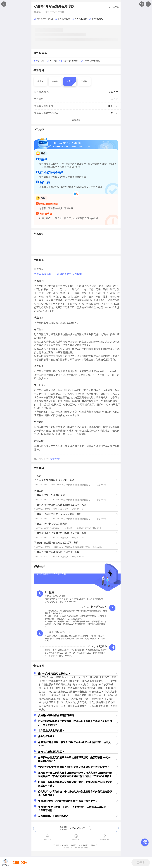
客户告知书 (65, 274)
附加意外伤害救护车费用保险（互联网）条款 (58, 514)
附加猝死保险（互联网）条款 (50, 495)
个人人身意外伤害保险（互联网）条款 (54, 480)
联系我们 (75, 845)
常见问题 (84, 845)
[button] (76, 674)
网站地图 (94, 845)
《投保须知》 (55, 459)
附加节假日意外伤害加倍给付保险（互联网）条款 (60, 533)
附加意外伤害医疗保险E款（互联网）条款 (56, 543)
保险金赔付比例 (50, 274)
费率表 (38, 274)
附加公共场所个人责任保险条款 (51, 524)
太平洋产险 (114, 7)
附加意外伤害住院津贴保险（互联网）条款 (57, 552)
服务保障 (65, 845)
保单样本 (77, 274)
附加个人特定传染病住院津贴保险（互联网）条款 (60, 505)
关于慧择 (56, 845)
